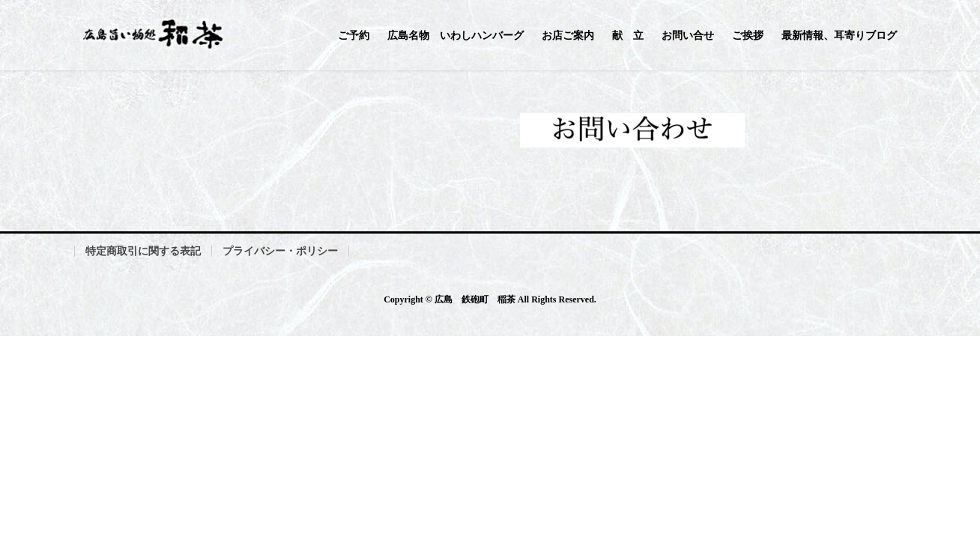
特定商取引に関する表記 (143, 251)
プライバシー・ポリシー (280, 251)
